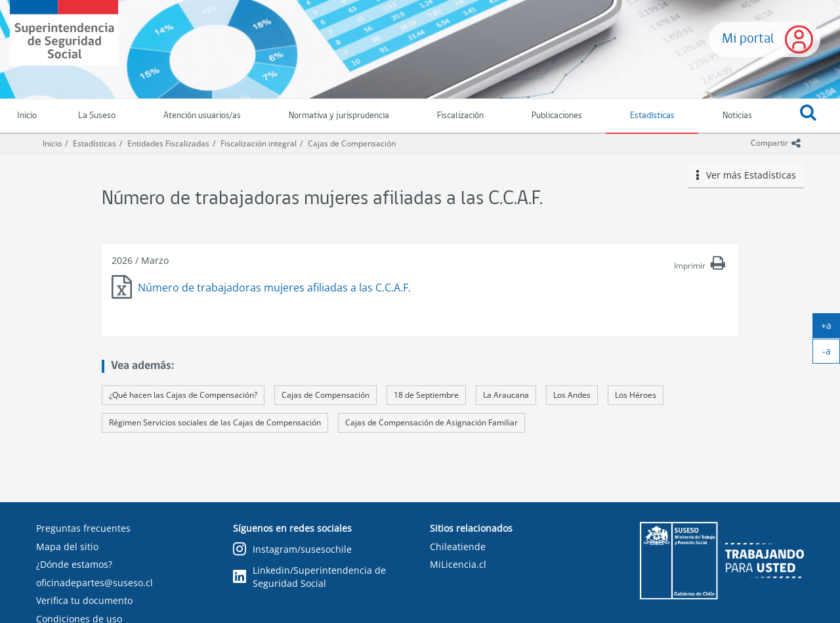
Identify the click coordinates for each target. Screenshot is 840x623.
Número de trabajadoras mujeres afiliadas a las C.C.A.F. (274, 288)
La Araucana (506, 395)
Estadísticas (652, 116)
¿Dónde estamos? (74, 564)
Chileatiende (458, 547)
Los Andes (572, 395)
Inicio (52, 143)
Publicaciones (557, 116)
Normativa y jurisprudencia (339, 116)
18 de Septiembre (426, 395)
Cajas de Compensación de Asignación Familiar (431, 422)
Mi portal (748, 39)
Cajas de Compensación (352, 143)
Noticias (737, 116)
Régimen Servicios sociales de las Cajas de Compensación (215, 422)
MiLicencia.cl (458, 564)
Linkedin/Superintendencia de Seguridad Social (309, 577)
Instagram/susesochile (292, 550)
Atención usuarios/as (202, 116)
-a (831, 354)
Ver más (746, 175)
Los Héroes (636, 395)
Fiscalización (460, 116)
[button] (808, 116)
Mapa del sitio (67, 547)
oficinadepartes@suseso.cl (94, 583)
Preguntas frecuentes (83, 528)
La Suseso (97, 116)
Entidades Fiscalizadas (168, 143)
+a (830, 328)
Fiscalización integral (259, 143)
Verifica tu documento (84, 600)
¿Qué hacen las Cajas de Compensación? (183, 395)
